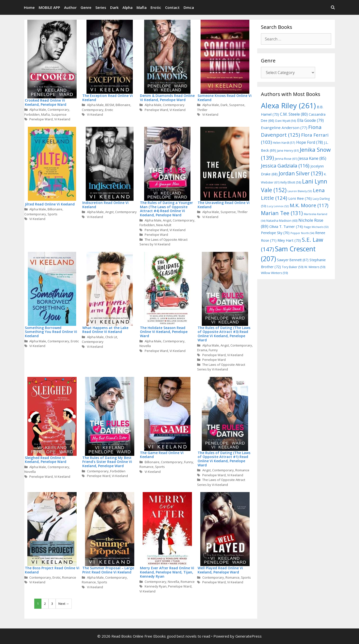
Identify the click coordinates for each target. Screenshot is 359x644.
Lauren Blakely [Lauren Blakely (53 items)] (300, 191)
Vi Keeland (62, 119)
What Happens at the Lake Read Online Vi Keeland (105, 330)
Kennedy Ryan (156, 586)
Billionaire (123, 105)
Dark (114, 7)
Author (70, 7)
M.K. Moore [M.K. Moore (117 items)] (309, 205)
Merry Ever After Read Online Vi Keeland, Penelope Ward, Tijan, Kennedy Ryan (167, 572)
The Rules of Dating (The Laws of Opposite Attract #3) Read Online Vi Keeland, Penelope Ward (224, 334)
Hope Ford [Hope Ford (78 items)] (310, 142)
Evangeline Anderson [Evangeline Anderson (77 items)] (284, 128)
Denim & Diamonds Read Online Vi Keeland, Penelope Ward (167, 98)
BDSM (110, 105)
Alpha (128, 7)
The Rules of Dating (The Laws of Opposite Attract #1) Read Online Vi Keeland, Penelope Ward (224, 459)
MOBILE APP (49, 7)
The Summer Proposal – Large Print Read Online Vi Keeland (108, 570)
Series (101, 7)
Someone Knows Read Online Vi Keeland (225, 98)
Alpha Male (38, 110)
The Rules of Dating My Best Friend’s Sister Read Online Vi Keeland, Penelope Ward (107, 462)
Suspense (59, 114)
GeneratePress (248, 636)
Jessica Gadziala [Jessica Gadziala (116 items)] (285, 166)
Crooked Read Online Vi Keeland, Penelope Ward (46, 102)
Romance (146, 467)
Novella (145, 346)
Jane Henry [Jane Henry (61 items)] (288, 151)
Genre (86, 7)
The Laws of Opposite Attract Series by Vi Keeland (163, 242)
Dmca (189, 7)
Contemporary (58, 110)
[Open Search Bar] (333, 7)
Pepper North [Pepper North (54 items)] (302, 233)
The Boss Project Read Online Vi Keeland (52, 570)
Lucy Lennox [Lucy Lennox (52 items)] (278, 206)
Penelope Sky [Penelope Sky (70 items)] (275, 233)
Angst (109, 212)
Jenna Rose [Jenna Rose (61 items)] (286, 159)
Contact (172, 7)
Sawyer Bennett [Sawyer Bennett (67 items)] (293, 260)
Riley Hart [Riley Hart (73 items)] (289, 240)
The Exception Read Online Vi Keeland (108, 98)
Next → (64, 604)
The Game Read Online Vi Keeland (162, 455)
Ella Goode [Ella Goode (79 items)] (310, 120)
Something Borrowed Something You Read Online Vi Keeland (51, 332)
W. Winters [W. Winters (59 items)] (315, 267)
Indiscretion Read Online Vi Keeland (105, 205)
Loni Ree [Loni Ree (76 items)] (300, 198)
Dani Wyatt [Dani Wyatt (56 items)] (286, 121)
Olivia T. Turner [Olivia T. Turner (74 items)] (286, 226)
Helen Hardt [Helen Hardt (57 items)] (284, 143)
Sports (52, 214)
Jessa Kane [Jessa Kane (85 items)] (312, 158)
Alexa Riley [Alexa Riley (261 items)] (288, 106)
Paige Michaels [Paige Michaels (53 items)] (316, 227)
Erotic (156, 7)
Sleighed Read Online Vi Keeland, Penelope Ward (46, 460)
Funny (213, 350)
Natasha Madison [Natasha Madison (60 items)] (282, 221)
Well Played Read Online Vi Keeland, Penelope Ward (220, 570)
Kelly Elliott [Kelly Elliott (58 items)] (291, 182)
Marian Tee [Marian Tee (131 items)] (282, 213)
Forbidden (32, 114)
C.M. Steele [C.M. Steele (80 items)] (294, 114)
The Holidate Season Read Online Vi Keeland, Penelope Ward (164, 332)
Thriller (202, 110)
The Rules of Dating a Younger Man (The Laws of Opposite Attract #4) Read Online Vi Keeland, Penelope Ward (166, 209)
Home (29, 7)
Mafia (142, 7)
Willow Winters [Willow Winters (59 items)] (274, 273)
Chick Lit (111, 337)
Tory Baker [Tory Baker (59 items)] (293, 267)
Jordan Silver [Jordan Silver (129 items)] (301, 173)
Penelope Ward (41, 119)
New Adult (164, 225)
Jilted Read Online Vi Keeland (50, 204)
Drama (202, 350)
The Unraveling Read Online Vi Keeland (224, 205)
